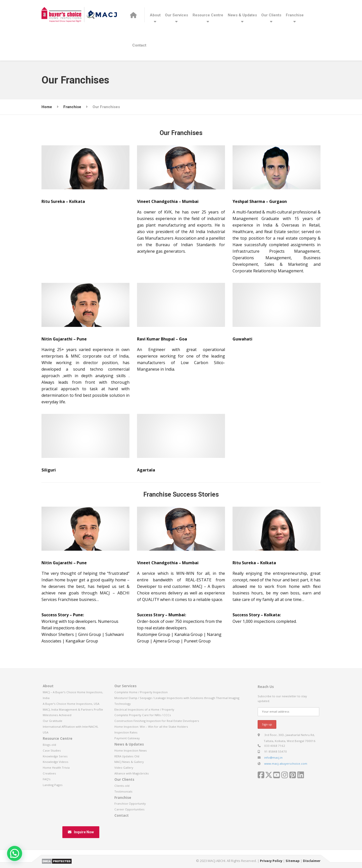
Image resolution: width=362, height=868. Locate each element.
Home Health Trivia (56, 768)
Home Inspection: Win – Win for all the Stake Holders (151, 727)
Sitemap (293, 861)
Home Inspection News (131, 750)
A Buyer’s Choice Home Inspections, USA (71, 704)
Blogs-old (49, 745)
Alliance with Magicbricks (132, 773)
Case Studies (52, 750)
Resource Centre (208, 15)
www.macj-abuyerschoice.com (286, 764)
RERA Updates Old (127, 756)
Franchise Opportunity (130, 804)
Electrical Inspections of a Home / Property (144, 709)
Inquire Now (81, 832)
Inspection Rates (126, 732)
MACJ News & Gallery (129, 762)
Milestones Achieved (57, 715)
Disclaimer (312, 861)
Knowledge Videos (56, 762)
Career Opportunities (129, 809)
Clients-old (122, 786)
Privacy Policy (271, 861)
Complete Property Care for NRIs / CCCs (143, 715)
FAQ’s (47, 779)
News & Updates (242, 15)
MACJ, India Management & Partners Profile (73, 709)
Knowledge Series (55, 756)
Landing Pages (53, 785)
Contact (139, 45)
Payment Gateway (127, 738)
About (155, 15)
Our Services (176, 15)
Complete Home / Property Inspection (141, 692)
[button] (15, 853)
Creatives (49, 773)
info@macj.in (273, 757)
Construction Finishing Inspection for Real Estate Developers (157, 721)
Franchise (295, 15)
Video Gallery (124, 768)
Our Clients (271, 15)
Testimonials (123, 791)
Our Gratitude (53, 721)
